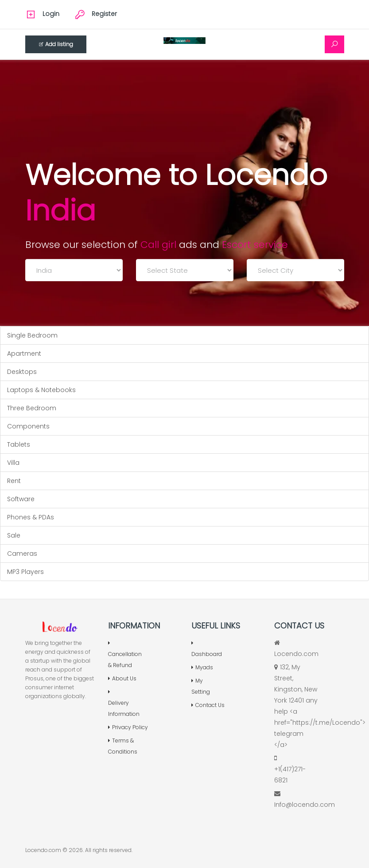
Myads (202, 667)
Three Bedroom (32, 408)
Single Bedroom (32, 335)
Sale (14, 535)
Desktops (22, 372)
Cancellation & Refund (125, 655)
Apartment (24, 353)
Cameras (22, 554)
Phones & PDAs (31, 517)
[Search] (334, 44)
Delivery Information (124, 703)
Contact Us (208, 705)
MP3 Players (25, 572)
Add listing (56, 44)
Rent (14, 481)
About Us (122, 678)
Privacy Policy (128, 727)
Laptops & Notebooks (41, 390)
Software (21, 499)
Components (28, 426)
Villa (13, 463)
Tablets (19, 444)
